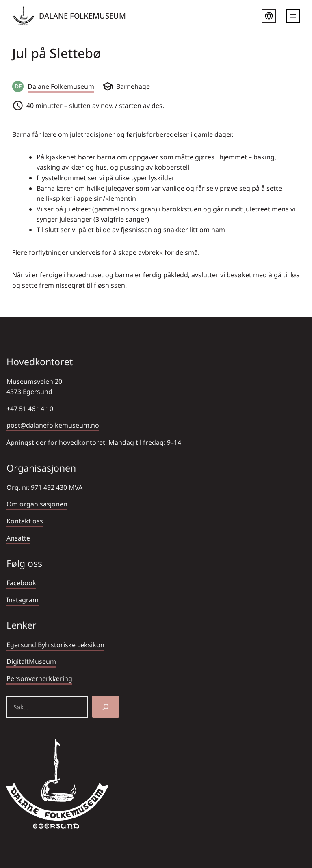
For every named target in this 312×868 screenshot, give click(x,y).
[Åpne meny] (293, 16)
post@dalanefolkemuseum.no (53, 425)
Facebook (21, 583)
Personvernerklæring (39, 678)
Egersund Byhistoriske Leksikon (55, 645)
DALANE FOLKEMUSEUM (82, 16)
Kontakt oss (25, 521)
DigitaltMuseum (31, 661)
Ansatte (18, 538)
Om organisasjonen (37, 504)
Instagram (23, 600)
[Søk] (106, 707)
